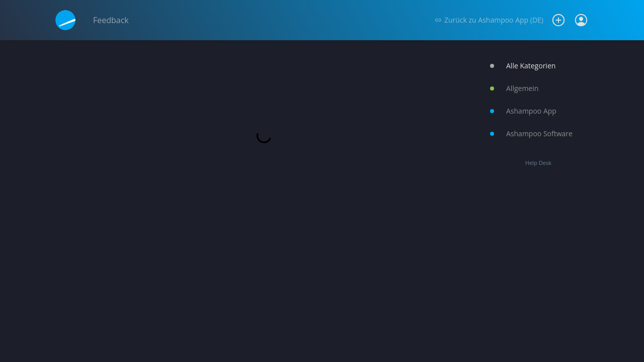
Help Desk (538, 163)
